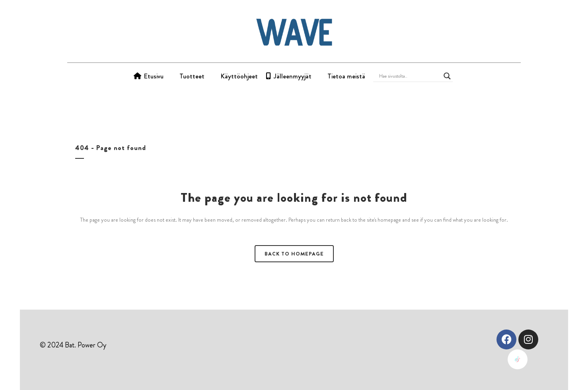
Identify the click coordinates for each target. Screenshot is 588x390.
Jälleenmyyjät (293, 76)
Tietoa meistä (346, 76)
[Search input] (409, 76)
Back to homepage (294, 254)
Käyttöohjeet (239, 76)
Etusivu (154, 76)
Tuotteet (192, 76)
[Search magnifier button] (447, 76)
